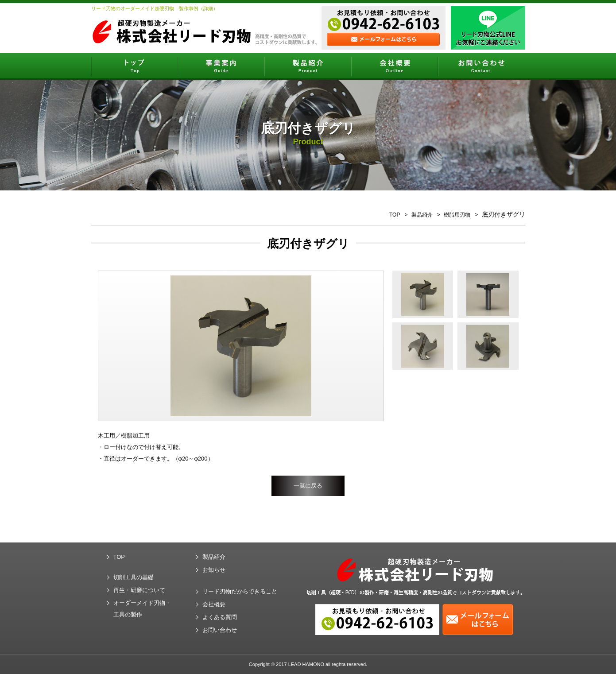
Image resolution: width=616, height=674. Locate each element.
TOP (395, 215)
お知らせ (214, 570)
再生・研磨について (139, 590)
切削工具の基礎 (134, 577)
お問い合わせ (220, 630)
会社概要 (214, 604)
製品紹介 (422, 215)
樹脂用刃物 (457, 215)
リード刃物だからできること (240, 591)
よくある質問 (220, 617)
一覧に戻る (308, 486)
